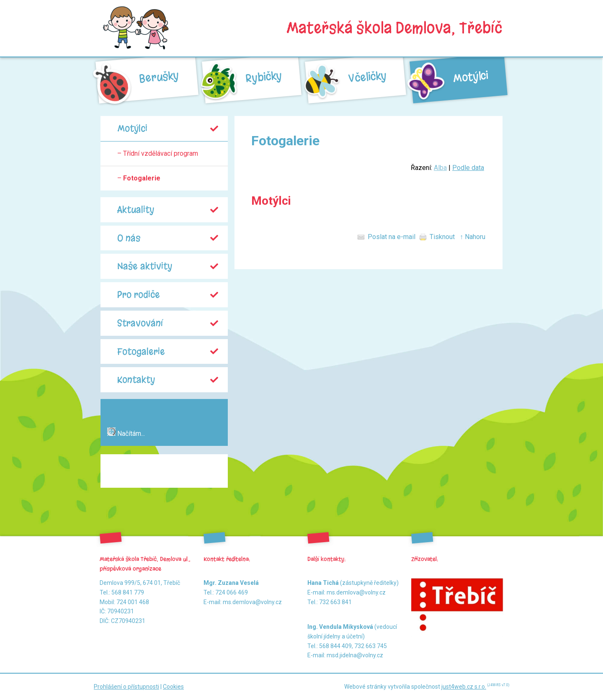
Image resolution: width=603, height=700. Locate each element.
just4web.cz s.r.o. (464, 687)
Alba (440, 168)
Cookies (173, 687)
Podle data (468, 168)
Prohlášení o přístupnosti (126, 687)
